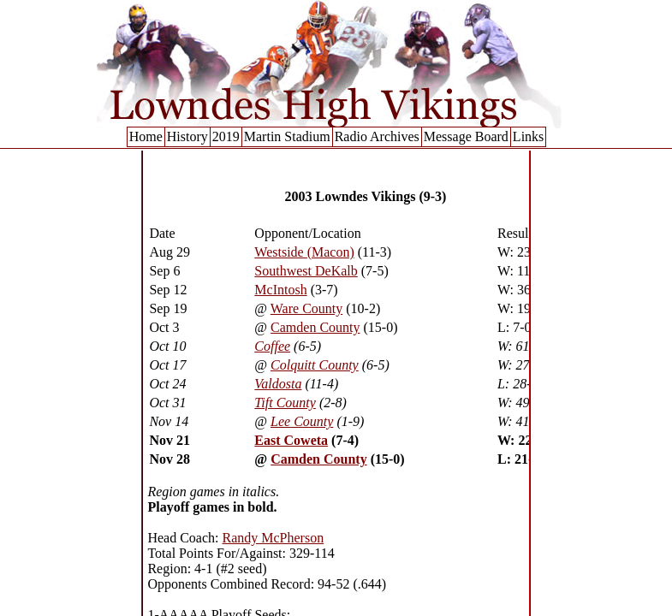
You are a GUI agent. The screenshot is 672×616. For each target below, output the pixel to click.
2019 (226, 136)
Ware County (306, 308)
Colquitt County (315, 365)
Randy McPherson (274, 538)
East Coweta (291, 440)
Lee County (302, 421)
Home (146, 136)
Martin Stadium (287, 136)
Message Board (466, 136)
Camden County (315, 327)
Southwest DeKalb (306, 271)
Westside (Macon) (304, 252)
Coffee (272, 346)
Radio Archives (377, 136)
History (187, 136)
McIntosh (280, 290)
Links (528, 136)
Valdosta (278, 384)
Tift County (285, 403)
